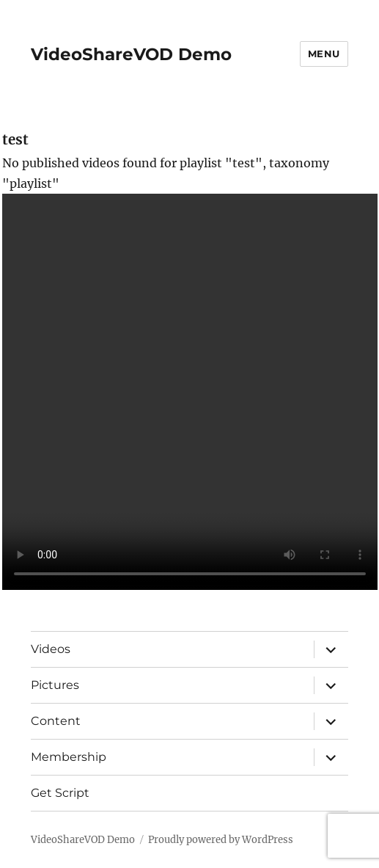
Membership (69, 757)
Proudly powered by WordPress (221, 840)
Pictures (55, 685)
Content (56, 721)
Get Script (60, 793)
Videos (51, 649)
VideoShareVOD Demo (131, 54)
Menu (324, 54)
